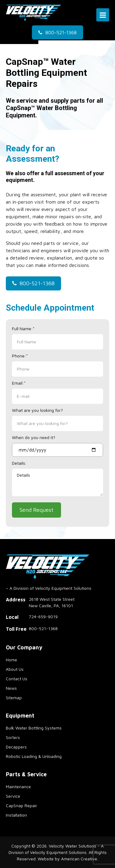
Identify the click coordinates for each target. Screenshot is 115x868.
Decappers (16, 747)
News (11, 688)
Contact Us (17, 679)
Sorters (13, 737)
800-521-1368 (61, 32)
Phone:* (20, 356)
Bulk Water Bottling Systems (34, 728)
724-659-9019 (43, 617)
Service (13, 796)
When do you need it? (34, 437)
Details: (19, 463)
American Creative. (80, 859)
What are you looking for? (37, 410)
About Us (15, 669)
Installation (16, 815)
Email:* (19, 383)
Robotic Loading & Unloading (34, 756)
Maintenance (18, 787)
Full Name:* (23, 329)
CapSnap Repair (21, 805)
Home (11, 660)
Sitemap (14, 698)
